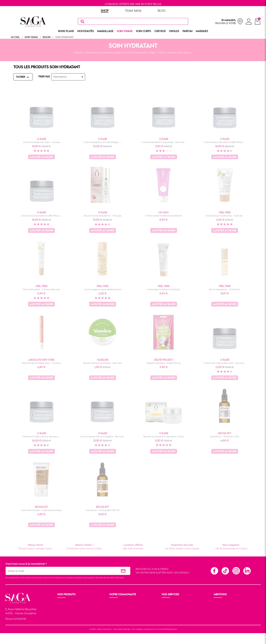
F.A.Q (165, 611)
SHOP (105, 11)
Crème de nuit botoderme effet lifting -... (41, 216)
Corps (61, 615)
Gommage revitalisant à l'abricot (164, 289)
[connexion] (249, 22)
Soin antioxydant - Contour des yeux (41, 289)
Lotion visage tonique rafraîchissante (103, 289)
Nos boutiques (118, 607)
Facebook (214, 571)
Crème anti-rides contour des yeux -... (41, 436)
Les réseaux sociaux (121, 619)
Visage (62, 611)
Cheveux (63, 619)
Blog (113, 615)
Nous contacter (16, 619)
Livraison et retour (173, 603)
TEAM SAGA (133, 11)
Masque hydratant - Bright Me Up (164, 363)
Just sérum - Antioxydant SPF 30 (103, 510)
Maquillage (64, 607)
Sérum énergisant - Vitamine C (225, 289)
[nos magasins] (229, 21)
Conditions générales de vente (232, 607)
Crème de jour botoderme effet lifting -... (225, 142)
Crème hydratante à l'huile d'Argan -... (103, 142)
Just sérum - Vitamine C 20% (225, 436)
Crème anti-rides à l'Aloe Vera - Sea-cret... (225, 363)
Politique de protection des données (236, 611)
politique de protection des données (91, 578)
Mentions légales (224, 603)
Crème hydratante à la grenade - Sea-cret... (164, 142)
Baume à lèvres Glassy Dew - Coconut (41, 363)
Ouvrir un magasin (121, 603)
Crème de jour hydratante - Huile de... (225, 216)
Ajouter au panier (41, 157)
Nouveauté (64, 603)
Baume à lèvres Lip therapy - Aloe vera (102, 363)
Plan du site (221, 615)
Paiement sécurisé (173, 607)
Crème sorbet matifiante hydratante (164, 216)
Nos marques (66, 623)
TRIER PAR (44, 77)
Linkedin (247, 571)
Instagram (236, 571)
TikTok (225, 571)
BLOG (161, 11)
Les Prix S (115, 611)
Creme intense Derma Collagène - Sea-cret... (102, 436)
